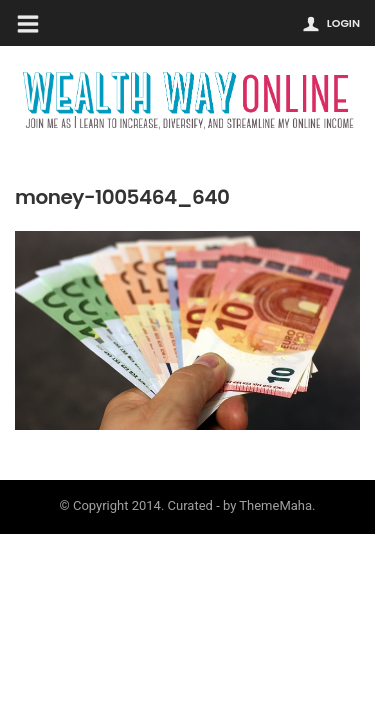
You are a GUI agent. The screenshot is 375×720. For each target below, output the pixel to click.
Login (343, 23)
